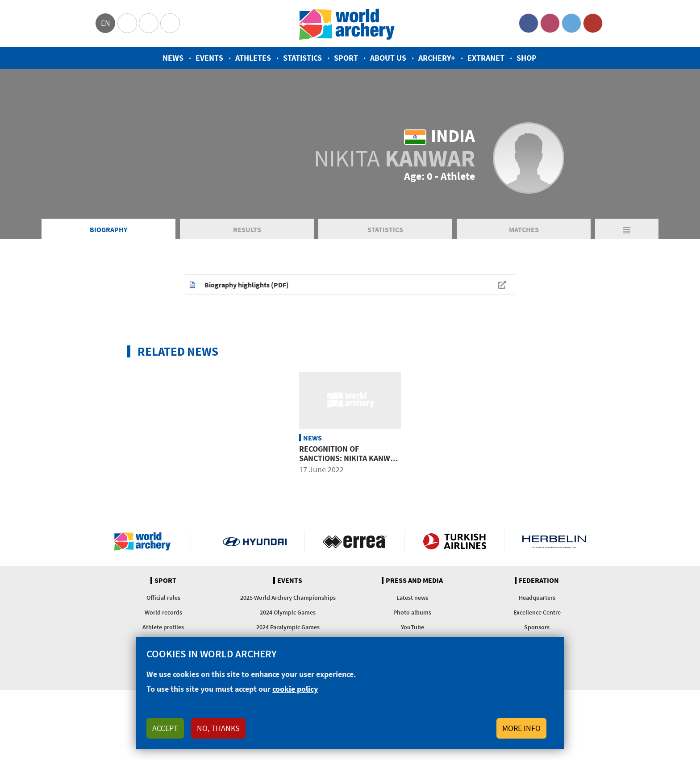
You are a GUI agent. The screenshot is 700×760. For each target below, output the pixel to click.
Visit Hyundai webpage (255, 541)
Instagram (550, 23)
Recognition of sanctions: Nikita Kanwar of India (349, 458)
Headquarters (537, 598)
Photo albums (412, 612)
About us (388, 58)
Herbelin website (554, 541)
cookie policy (295, 689)
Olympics (127, 23)
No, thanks (218, 728)
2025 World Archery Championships (288, 598)
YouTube (593, 23)
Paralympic (149, 23)
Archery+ (437, 58)
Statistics (302, 58)
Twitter (571, 23)
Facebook (529, 23)
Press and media (414, 581)
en (106, 23)
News (173, 58)
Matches (524, 229)
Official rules (163, 598)
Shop (527, 58)
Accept (165, 728)
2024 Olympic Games (288, 612)
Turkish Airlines (455, 541)
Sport (346, 58)
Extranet (486, 58)
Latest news (412, 598)
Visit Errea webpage (355, 541)
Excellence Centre (537, 612)
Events (209, 58)
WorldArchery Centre (170, 23)
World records (163, 612)
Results (247, 229)
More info (521, 728)
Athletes (253, 58)
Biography (108, 229)
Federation (539, 581)
